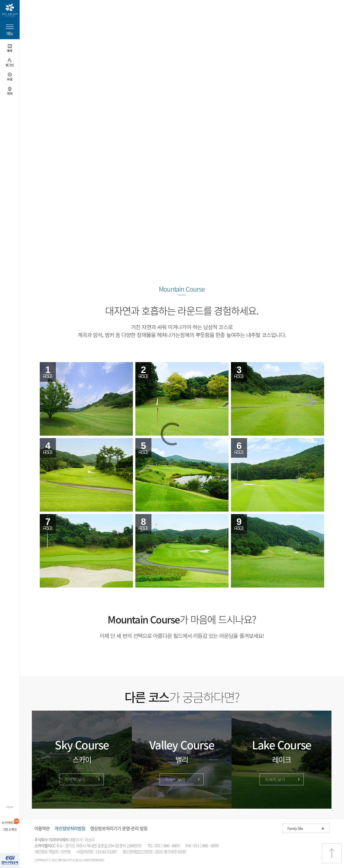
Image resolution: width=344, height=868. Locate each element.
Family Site (295, 828)
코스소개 (52, 16)
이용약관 (42, 828)
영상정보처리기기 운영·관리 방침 (119, 828)
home (37, 16)
